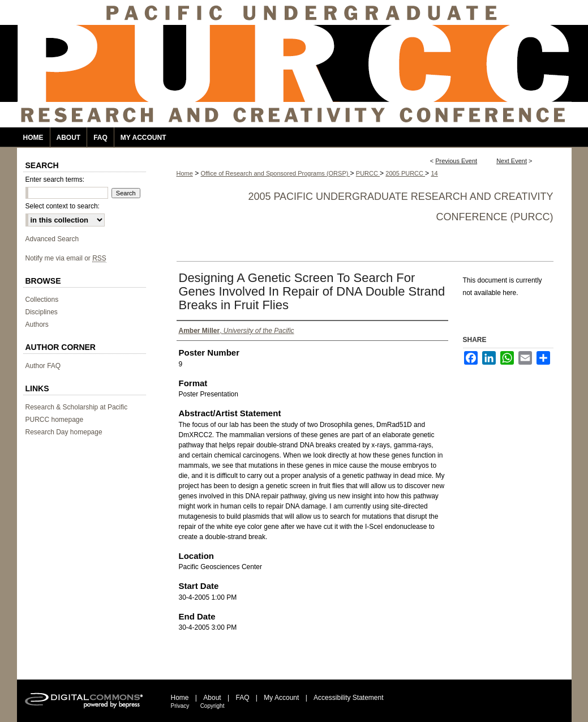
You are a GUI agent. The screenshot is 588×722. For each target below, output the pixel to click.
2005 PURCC (405, 173)
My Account (281, 698)
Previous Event (456, 161)
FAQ (242, 698)
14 (434, 173)
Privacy (180, 706)
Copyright (213, 706)
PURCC (368, 173)
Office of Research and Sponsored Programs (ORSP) (276, 173)
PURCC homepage (55, 420)
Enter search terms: (55, 180)
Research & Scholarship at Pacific (77, 407)
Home (185, 173)
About (212, 698)
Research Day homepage (64, 432)
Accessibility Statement (348, 698)
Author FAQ (43, 366)
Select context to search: (63, 206)
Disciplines (42, 312)
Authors (37, 324)
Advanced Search (52, 239)
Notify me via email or (66, 258)
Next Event (512, 161)
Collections (42, 300)
